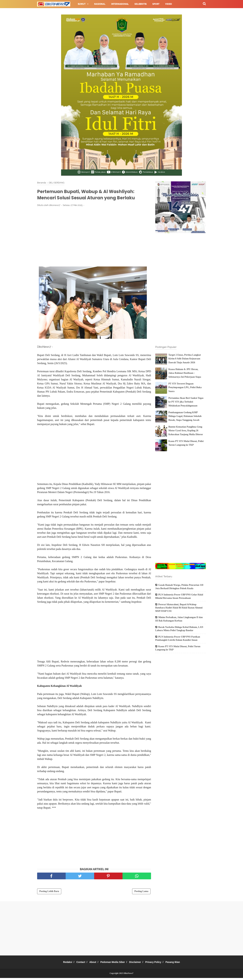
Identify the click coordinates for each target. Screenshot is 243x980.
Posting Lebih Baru (49, 893)
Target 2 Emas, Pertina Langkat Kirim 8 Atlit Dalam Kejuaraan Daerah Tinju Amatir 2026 (185, 359)
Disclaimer (137, 964)
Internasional (120, 4)
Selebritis (141, 4)
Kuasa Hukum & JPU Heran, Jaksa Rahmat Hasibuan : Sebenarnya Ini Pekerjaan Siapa (185, 373)
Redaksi (61, 964)
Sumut (82, 4)
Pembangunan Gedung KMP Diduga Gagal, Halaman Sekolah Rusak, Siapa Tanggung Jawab (185, 416)
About (90, 964)
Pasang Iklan (179, 964)
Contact (76, 964)
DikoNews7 (128, 975)
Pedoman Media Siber (113, 964)
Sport (156, 4)
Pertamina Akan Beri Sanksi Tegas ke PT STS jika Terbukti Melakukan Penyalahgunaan (186, 402)
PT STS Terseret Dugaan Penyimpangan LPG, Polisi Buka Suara (185, 387)
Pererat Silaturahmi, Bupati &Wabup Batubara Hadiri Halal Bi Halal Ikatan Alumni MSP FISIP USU (179, 608)
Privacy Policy (158, 964)
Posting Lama (141, 893)
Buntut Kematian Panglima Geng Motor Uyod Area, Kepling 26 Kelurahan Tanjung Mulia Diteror (186, 431)
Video (169, 4)
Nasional (100, 4)
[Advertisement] (94, 236)
